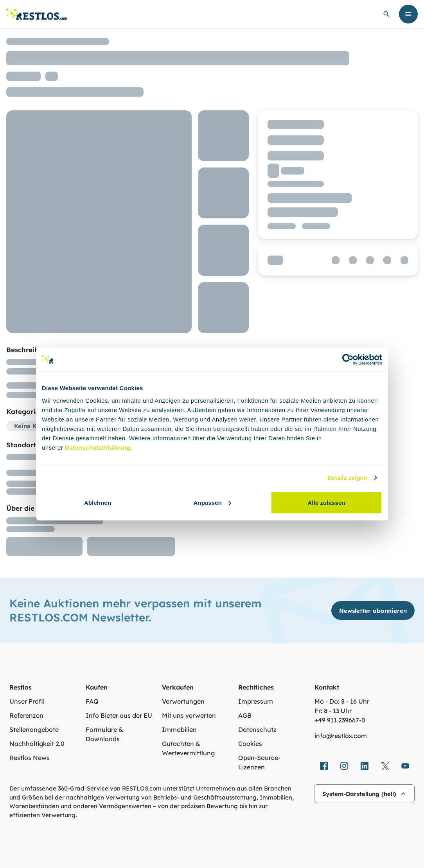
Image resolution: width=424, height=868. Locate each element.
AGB (245, 715)
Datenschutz (257, 729)
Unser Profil (27, 701)
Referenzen (26, 715)
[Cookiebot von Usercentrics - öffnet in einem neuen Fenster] (348, 360)
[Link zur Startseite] (37, 14)
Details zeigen (347, 478)
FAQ (92, 701)
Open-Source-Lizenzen (259, 762)
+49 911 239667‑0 (340, 720)
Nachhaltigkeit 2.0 (37, 744)
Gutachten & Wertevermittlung (188, 748)
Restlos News (30, 758)
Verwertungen (183, 701)
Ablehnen (98, 502)
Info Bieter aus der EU (119, 715)
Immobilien (179, 729)
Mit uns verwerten (189, 715)
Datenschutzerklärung (98, 447)
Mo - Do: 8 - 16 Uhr (342, 701)
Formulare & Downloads (104, 734)
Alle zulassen (326, 502)
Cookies (250, 744)
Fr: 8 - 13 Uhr (333, 711)
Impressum (256, 701)
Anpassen (213, 502)
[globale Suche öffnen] (386, 14)
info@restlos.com (341, 736)
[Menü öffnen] (408, 14)
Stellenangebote (34, 729)
